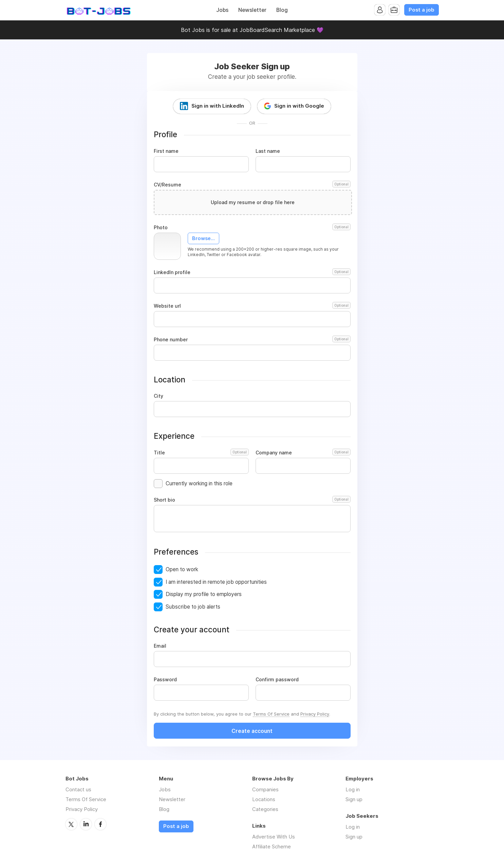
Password (165, 680)
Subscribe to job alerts (193, 607)
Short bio (252, 500)
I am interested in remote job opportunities (216, 582)
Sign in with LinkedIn (218, 106)
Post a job (422, 10)
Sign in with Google (299, 106)
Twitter (71, 824)
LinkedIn (86, 824)
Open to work (182, 569)
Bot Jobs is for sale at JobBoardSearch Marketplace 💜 (252, 30)
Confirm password (277, 680)
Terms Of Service (271, 714)
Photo (252, 228)
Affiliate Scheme (272, 846)
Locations (264, 799)
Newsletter (252, 10)
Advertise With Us (274, 837)
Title (201, 453)
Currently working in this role (199, 483)
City (158, 396)
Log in (353, 789)
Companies (265, 789)
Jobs (222, 10)
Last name (268, 151)
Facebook (100, 824)
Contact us (78, 789)
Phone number (252, 340)
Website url (252, 306)
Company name (303, 453)
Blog (282, 10)
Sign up (354, 799)
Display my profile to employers (204, 594)
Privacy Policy (315, 714)
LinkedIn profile (252, 272)
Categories (265, 809)
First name (166, 151)
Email (160, 646)
